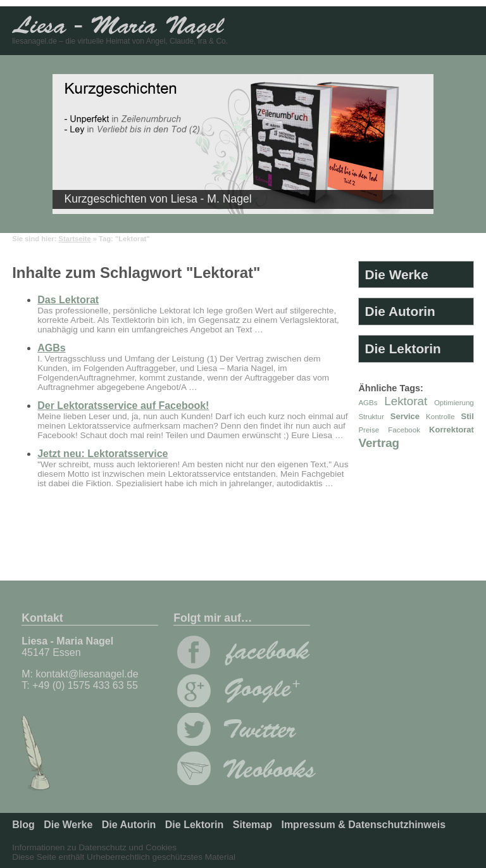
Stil (468, 416)
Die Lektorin (403, 349)
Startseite (75, 239)
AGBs (51, 348)
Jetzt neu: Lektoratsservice (103, 454)
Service (405, 416)
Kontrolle (440, 417)
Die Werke (397, 274)
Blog (23, 825)
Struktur (371, 417)
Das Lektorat (68, 300)
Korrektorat (452, 430)
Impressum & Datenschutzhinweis (363, 825)
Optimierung (454, 403)
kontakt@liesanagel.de (87, 674)
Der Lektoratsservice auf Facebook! (123, 406)
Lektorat (406, 401)
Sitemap (252, 825)
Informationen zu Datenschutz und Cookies (94, 847)
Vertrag (379, 443)
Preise (369, 430)
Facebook (404, 430)
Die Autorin (400, 311)
